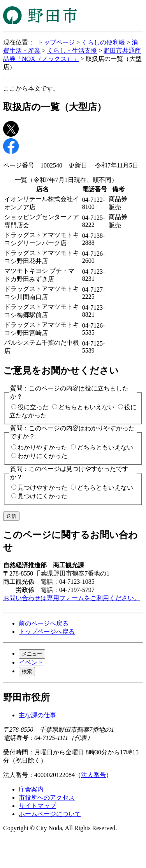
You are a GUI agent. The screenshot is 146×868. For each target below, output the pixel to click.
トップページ (56, 42)
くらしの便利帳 (103, 42)
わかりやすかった (42, 447)
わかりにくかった (42, 456)
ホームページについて (50, 814)
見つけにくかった (42, 496)
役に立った (33, 407)
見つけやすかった (42, 487)
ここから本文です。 (31, 88)
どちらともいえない (86, 407)
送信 (11, 516)
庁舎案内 (31, 789)
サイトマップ (37, 806)
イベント (31, 662)
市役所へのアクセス (47, 798)
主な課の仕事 (37, 715)
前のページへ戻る (44, 623)
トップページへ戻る (47, 632)
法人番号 (93, 775)
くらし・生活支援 (72, 51)
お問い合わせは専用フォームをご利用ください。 (72, 598)
